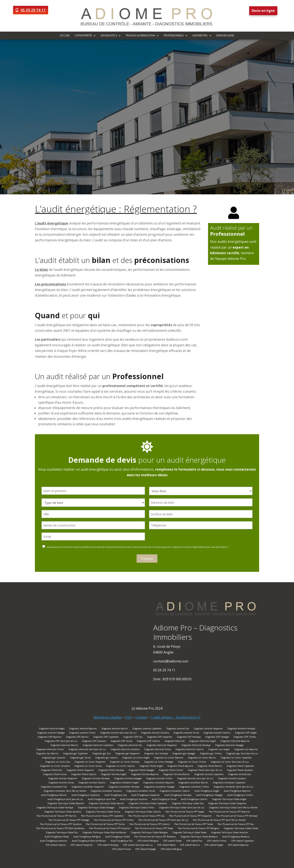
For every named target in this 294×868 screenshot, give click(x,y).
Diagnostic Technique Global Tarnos (103, 812)
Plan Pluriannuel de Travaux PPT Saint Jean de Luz (163, 821)
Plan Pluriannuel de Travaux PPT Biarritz (56, 816)
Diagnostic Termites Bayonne (145, 775)
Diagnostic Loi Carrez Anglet (136, 758)
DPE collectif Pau (194, 841)
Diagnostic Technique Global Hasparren (227, 804)
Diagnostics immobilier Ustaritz (175, 791)
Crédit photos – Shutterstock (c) (176, 717)
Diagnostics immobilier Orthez (194, 787)
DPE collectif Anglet (214, 845)
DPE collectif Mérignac (148, 841)
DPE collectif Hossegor (146, 850)
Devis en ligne (263, 11)
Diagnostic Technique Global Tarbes (241, 829)
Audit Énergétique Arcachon (54, 841)
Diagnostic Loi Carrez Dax (58, 762)
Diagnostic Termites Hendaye (96, 779)
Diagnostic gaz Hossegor (184, 754)
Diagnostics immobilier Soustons (106, 791)
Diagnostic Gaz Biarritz (47, 754)
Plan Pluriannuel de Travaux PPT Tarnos (105, 825)
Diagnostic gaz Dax (102, 754)
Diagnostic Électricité (175, 742)
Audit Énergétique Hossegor (209, 796)
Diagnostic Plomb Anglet (151, 766)
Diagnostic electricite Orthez (50, 750)
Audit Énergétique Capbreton (86, 796)
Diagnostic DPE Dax (133, 737)
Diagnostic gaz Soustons (54, 758)
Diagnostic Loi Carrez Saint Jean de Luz (230, 762)
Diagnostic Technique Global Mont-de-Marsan (104, 833)
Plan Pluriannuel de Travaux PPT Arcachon (110, 829)
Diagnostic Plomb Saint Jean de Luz (205, 771)
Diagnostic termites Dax (240, 775)
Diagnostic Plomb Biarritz (210, 766)
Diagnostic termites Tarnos (61, 783)
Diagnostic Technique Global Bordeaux (199, 837)
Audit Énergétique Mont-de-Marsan (89, 841)
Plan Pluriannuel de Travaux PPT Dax (146, 816)
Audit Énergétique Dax (116, 796)
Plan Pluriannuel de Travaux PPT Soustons (61, 825)
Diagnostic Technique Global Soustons (63, 812)
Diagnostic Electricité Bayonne (235, 742)
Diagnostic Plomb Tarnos (55, 775)
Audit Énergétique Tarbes (118, 837)
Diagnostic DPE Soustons (94, 742)
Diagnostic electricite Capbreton (98, 746)
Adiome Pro (200, 36)
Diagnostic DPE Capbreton (106, 737)
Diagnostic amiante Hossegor (51, 733)
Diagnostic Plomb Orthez (171, 771)
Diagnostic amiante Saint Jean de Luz (118, 733)
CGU (128, 717)
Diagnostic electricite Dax (130, 746)
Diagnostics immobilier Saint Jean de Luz (233, 787)
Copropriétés (83, 36)
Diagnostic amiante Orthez (83, 733)
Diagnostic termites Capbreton (209, 775)
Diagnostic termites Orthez (159, 779)
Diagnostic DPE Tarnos (121, 742)
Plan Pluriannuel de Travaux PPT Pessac (154, 829)
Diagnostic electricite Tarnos (158, 750)
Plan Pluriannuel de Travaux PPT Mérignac (199, 829)
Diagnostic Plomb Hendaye (111, 771)
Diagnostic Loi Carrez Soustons (55, 766)
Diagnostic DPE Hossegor (217, 737)
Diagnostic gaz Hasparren (127, 754)
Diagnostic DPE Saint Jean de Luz (61, 742)
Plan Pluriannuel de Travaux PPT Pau (236, 825)
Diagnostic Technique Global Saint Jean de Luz (182, 808)
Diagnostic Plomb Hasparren (80, 771)
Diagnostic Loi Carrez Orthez (192, 762)
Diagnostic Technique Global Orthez (137, 808)
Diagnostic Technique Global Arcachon (230, 833)
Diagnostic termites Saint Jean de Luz (195, 779)
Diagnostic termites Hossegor (128, 779)
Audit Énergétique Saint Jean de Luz (65, 800)
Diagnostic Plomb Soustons (240, 771)
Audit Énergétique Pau (122, 841)
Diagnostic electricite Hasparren (162, 746)
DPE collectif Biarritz (190, 845)
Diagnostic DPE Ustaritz (148, 742)
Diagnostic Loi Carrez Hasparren (90, 762)
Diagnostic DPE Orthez (245, 737)
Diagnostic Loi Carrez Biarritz (202, 758)
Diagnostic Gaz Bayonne (246, 750)
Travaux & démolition (140, 36)
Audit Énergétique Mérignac (87, 837)
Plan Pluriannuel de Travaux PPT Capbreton (102, 816)
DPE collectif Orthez (217, 841)
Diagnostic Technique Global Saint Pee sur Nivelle (233, 808)
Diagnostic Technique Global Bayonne (66, 804)
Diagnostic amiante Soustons (155, 733)
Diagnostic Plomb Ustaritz (84, 775)
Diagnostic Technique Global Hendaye (55, 808)
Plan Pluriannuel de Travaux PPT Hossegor (69, 821)
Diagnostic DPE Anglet (246, 733)
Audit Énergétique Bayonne (237, 791)
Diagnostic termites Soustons (232, 779)
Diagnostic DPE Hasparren (160, 737)
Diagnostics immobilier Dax (54, 787)
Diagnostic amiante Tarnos (186, 733)
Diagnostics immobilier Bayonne (159, 783)
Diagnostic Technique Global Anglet (229, 800)
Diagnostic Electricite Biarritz (64, 746)
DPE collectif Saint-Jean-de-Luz (138, 845)
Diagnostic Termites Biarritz (176, 775)
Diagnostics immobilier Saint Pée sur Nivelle (65, 791)
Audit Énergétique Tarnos (164, 800)
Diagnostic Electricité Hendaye (196, 746)
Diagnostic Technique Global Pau (62, 833)
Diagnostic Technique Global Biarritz (106, 804)
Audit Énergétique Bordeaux (236, 837)
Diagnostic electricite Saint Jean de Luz (87, 750)
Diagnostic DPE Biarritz (77, 737)
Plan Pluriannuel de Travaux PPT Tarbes (194, 825)
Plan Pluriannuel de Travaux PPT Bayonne (229, 812)
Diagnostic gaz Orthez (211, 754)
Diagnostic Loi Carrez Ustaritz (121, 766)
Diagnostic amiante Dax (178, 729)
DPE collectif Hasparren (82, 845)
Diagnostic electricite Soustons (125, 750)
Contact (141, 717)
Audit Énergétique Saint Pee (102, 800)
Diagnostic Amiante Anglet (52, 729)
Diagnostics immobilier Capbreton (229, 783)
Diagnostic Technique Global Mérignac (149, 833)
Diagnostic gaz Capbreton (75, 754)
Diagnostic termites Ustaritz (92, 783)
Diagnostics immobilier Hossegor (159, 787)
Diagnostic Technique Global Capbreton (148, 804)
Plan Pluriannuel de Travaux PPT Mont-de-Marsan (60, 829)
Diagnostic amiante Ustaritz (217, 733)
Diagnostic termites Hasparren (63, 779)
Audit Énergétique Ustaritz (194, 800)
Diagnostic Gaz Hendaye (156, 754)
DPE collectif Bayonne (238, 845)
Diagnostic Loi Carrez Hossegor (159, 762)
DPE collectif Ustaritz (56, 845)
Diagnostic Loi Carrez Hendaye (125, 762)
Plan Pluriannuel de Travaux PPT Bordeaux (155, 837)
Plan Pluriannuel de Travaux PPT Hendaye (237, 816)
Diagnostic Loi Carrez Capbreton (236, 758)
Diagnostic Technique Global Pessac (190, 833)
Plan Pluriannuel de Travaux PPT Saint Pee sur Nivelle (219, 821)
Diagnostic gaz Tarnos (80, 758)
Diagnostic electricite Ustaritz (190, 750)
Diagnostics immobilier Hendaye (124, 787)
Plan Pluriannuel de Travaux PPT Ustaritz (150, 825)
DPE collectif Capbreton (243, 841)
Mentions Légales (108, 717)
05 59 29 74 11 (33, 10)
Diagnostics (109, 36)
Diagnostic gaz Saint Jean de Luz (242, 754)
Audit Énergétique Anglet (207, 791)
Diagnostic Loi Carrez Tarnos (88, 766)
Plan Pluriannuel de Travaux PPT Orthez (114, 821)
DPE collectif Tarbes (172, 841)
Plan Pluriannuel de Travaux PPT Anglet (185, 812)
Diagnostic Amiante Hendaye (241, 729)
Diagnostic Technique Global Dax (188, 804)
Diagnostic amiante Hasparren (208, 729)
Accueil (65, 36)
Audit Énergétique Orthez (240, 796)
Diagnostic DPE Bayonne (50, 737)
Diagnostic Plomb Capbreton (240, 766)
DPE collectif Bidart (167, 845)
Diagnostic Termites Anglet (114, 775)
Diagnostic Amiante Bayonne (83, 729)
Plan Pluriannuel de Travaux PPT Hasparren (190, 816)
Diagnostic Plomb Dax (52, 771)
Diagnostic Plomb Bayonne (180, 766)
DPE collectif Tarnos (121, 850)
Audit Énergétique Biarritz (54, 796)
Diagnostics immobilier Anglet (124, 783)
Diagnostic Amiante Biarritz (115, 729)
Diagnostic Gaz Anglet (219, 750)
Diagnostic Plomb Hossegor (141, 771)
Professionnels (174, 36)
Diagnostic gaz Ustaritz (107, 758)
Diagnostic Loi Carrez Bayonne (169, 758)
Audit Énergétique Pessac (57, 837)
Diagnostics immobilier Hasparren (88, 787)
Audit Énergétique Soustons (134, 800)
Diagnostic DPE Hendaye (189, 737)
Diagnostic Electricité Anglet (203, 742)
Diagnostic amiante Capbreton (147, 729)
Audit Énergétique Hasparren (146, 796)
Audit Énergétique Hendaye (178, 796)
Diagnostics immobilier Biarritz (193, 783)
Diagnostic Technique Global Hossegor (96, 808)
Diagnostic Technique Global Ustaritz (143, 812)
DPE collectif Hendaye (108, 845)
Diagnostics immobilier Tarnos (141, 791)
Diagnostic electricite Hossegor (229, 746)
